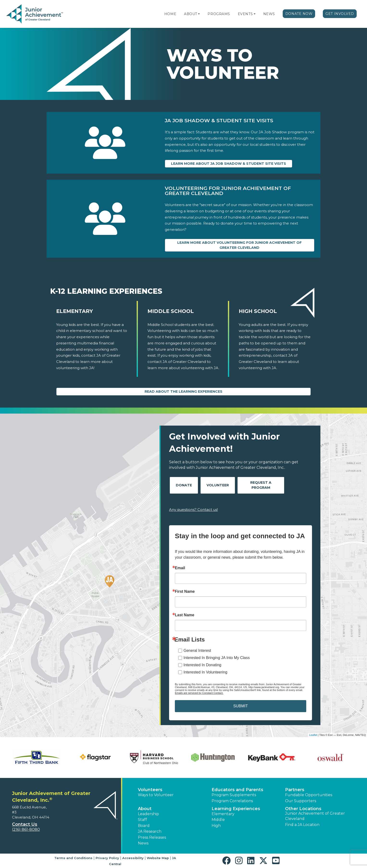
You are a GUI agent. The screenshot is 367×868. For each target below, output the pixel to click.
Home (170, 14)
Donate (184, 485)
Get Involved (340, 14)
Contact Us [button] (25, 824)
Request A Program (261, 485)
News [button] (143, 843)
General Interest (197, 651)
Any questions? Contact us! (193, 510)
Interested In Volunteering (205, 672)
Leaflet (313, 735)
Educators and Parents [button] (237, 790)
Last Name (185, 615)
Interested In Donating (202, 665)
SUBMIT (240, 706)
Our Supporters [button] (301, 801)
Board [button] (144, 826)
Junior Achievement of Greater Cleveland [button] (315, 816)
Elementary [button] (223, 814)
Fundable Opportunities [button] (309, 795)
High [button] (216, 826)
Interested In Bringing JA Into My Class (217, 658)
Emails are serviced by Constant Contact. (199, 693)
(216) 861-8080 (26, 829)
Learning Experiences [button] (236, 809)
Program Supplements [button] (234, 795)
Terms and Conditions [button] (73, 858)
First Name (185, 592)
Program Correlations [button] (232, 801)
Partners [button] (295, 790)
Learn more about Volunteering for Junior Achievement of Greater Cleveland (239, 245)
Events (245, 14)
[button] (199, 14)
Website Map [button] (158, 858)
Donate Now (299, 14)
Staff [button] (142, 820)
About (191, 14)
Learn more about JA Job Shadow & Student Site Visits (229, 164)
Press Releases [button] (152, 837)
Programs (219, 14)
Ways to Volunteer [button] (156, 795)
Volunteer (218, 485)
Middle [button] (218, 820)
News (269, 14)
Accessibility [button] (133, 858)
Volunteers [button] (150, 790)
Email (180, 568)
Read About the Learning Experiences (183, 391)
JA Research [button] (150, 831)
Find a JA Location (302, 825)
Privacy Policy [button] (107, 858)
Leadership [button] (148, 814)
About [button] (145, 809)
